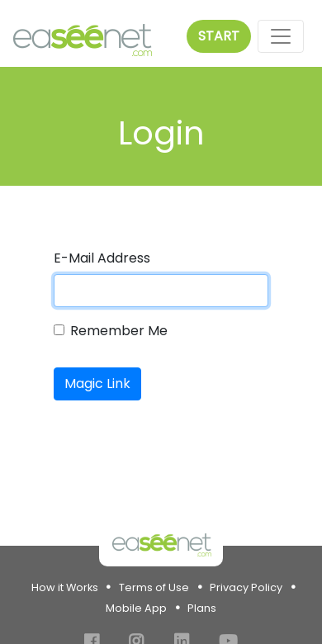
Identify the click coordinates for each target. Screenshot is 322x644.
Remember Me (119, 331)
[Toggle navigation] (281, 36)
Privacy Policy (246, 587)
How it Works (65, 587)
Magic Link (97, 384)
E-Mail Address (102, 258)
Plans (202, 608)
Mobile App (136, 608)
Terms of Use (154, 587)
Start (219, 36)
